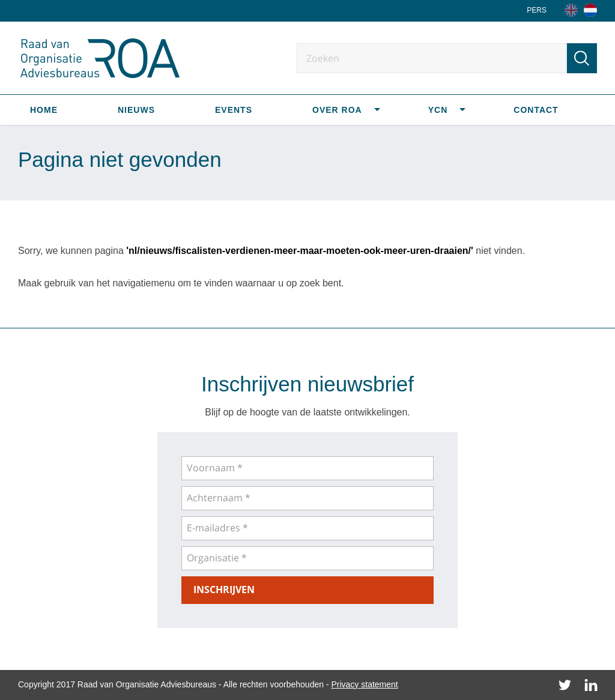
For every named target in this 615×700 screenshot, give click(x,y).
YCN (438, 110)
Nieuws (136, 110)
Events (234, 110)
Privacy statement (364, 684)
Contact (536, 110)
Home (44, 110)
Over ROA (337, 110)
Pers (537, 10)
